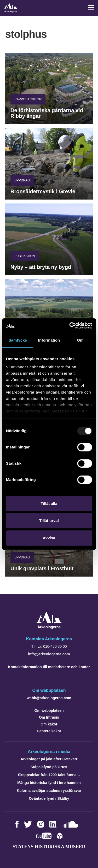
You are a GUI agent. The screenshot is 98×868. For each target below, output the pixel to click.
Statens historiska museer (49, 847)
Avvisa (49, 538)
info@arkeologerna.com (49, 654)
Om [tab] (80, 340)
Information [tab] (49, 340)
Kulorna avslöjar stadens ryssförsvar (49, 791)
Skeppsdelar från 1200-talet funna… (49, 775)
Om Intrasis (49, 717)
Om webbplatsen (49, 710)
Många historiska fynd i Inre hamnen (49, 783)
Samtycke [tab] (18, 340)
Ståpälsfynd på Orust (49, 767)
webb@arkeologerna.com (49, 698)
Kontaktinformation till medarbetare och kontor (49, 667)
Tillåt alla (49, 503)
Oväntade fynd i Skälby (49, 798)
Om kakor (49, 724)
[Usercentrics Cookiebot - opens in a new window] (70, 326)
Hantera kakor (49, 731)
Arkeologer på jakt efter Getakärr (49, 759)
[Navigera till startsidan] (49, 628)
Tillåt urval (49, 521)
